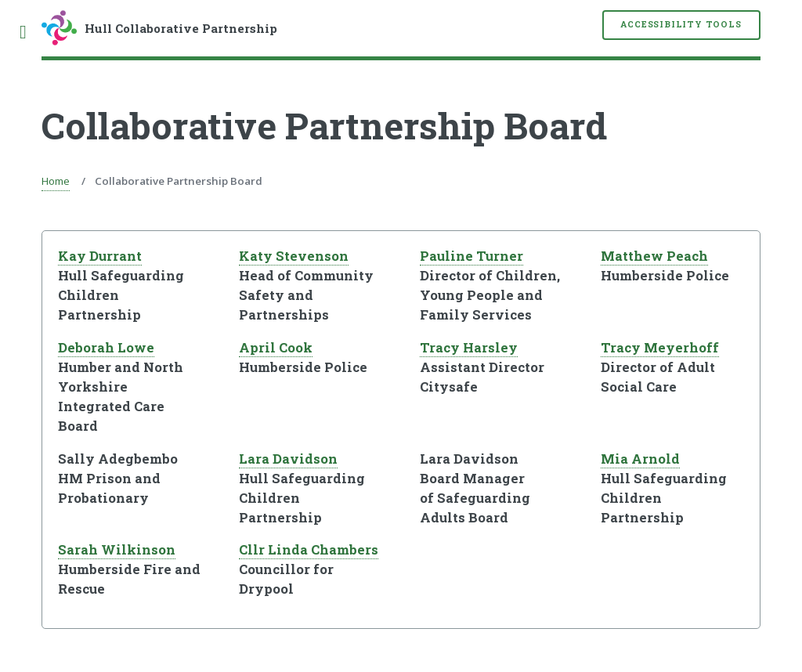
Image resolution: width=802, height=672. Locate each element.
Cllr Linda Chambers (309, 550)
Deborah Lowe (106, 348)
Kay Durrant (100, 256)
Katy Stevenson (294, 256)
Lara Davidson (288, 459)
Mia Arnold (640, 459)
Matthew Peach (654, 256)
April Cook (276, 348)
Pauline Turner (471, 256)
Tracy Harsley (469, 348)
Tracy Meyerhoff (660, 348)
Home (56, 181)
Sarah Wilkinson (117, 550)
